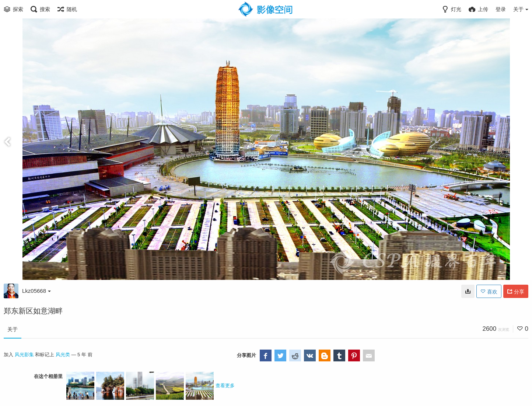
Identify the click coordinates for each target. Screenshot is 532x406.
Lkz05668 (36, 291)
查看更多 (225, 386)
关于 (13, 329)
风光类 (63, 355)
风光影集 (24, 355)
